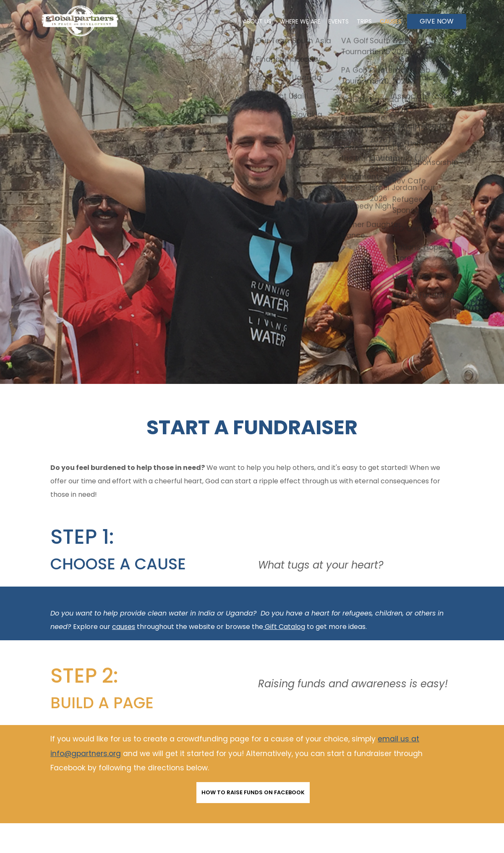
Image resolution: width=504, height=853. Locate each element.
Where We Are (286, 21)
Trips (358, 21)
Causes (389, 21)
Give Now (437, 21)
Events (329, 21)
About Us (240, 21)
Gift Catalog (285, 627)
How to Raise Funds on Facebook (253, 792)
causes (124, 627)
